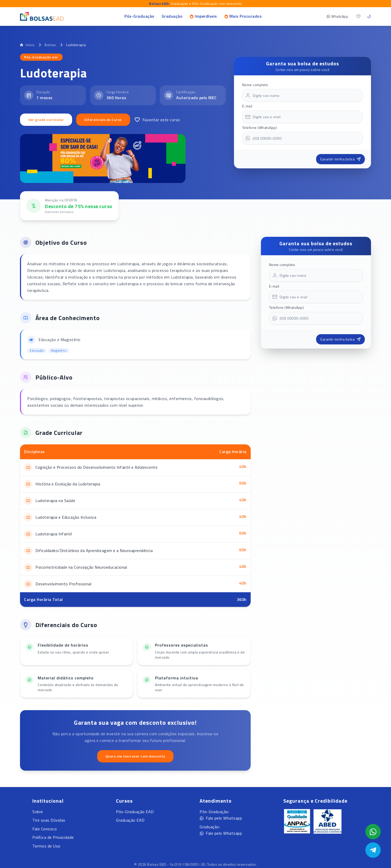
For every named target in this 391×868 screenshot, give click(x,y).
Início (27, 45)
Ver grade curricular (46, 120)
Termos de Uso (46, 846)
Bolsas (50, 45)
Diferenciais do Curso (103, 120)
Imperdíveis (203, 16)
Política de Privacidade (53, 837)
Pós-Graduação (139, 16)
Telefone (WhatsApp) (260, 127)
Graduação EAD (130, 820)
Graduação (172, 16)
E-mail (247, 106)
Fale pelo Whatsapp (221, 818)
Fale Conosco (45, 829)
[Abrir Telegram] (373, 850)
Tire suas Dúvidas (49, 820)
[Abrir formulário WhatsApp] (373, 832)
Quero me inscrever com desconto (135, 756)
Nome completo (255, 85)
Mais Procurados (243, 16)
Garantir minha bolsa (340, 159)
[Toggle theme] (369, 16)
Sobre (38, 812)
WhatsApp (337, 16)
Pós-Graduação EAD (135, 812)
